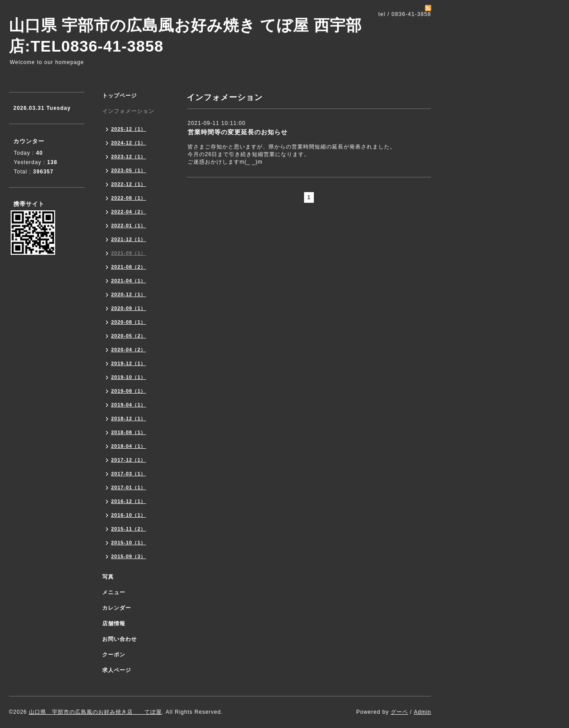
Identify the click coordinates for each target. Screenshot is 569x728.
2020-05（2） (129, 336)
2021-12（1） (129, 239)
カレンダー (117, 608)
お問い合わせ (120, 639)
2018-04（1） (129, 446)
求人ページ (117, 670)
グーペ (399, 712)
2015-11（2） (129, 529)
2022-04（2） (129, 212)
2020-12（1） (129, 294)
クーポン (114, 655)
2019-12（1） (129, 363)
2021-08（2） (129, 267)
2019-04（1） (129, 405)
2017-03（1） (129, 474)
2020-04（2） (129, 350)
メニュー (114, 592)
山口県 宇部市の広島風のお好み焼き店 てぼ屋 (95, 712)
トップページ (120, 96)
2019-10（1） (129, 377)
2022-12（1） (129, 184)
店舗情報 (114, 623)
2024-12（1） (129, 143)
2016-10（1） (129, 515)
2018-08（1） (129, 432)
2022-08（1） (129, 198)
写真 (108, 577)
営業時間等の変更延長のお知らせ (238, 132)
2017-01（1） (129, 487)
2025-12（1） (129, 129)
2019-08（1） (129, 391)
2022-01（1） (129, 225)
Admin (423, 712)
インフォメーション (128, 111)
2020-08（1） (129, 322)
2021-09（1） (129, 253)
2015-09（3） (129, 556)
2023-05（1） (129, 170)
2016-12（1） (129, 501)
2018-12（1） (129, 418)
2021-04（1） (129, 281)
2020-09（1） (129, 308)
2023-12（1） (129, 157)
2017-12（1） (129, 460)
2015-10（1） (129, 543)
